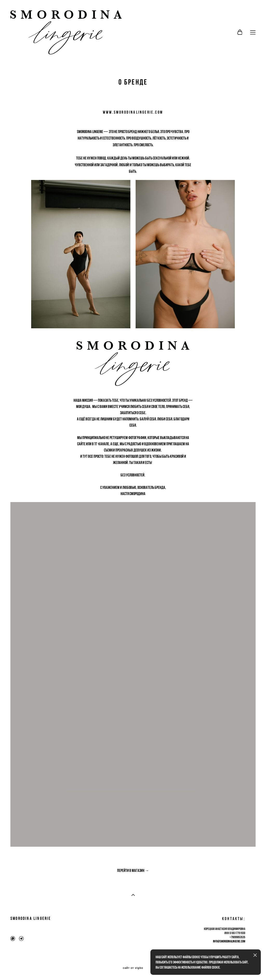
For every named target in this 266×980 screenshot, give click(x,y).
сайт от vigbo (133, 968)
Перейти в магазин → (133, 870)
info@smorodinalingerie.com (229, 941)
